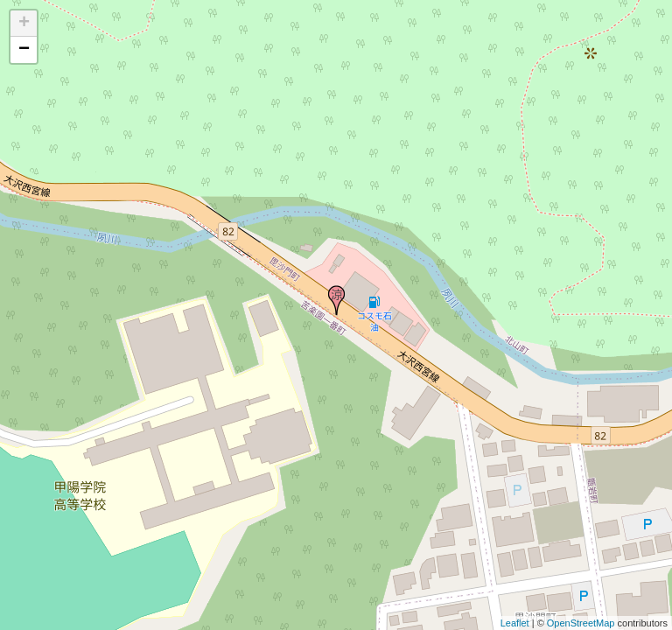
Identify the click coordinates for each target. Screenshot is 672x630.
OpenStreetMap (581, 623)
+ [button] (24, 24)
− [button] (24, 50)
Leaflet (515, 623)
